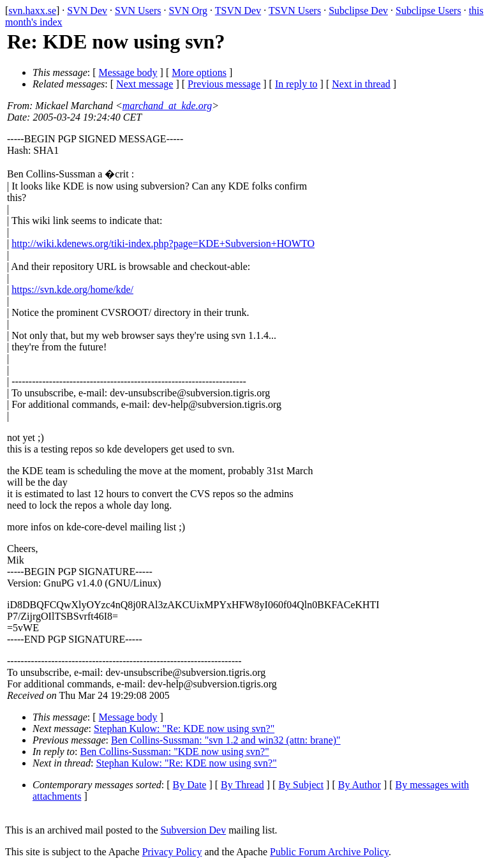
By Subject (301, 785)
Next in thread (361, 84)
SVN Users (138, 11)
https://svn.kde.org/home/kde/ (72, 289)
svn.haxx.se (32, 11)
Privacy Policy (172, 852)
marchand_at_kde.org (167, 106)
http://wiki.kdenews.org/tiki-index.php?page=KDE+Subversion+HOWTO (163, 243)
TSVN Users (295, 11)
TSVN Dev (238, 11)
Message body (128, 72)
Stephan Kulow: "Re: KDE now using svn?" (184, 729)
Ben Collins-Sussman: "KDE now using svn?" (175, 752)
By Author (360, 785)
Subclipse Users (428, 11)
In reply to (296, 84)
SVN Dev (87, 11)
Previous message (224, 84)
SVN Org (188, 11)
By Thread (242, 785)
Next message (145, 84)
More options (199, 72)
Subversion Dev (194, 830)
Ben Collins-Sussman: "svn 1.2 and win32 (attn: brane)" (226, 740)
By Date (190, 785)
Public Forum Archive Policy (329, 852)
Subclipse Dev (358, 11)
